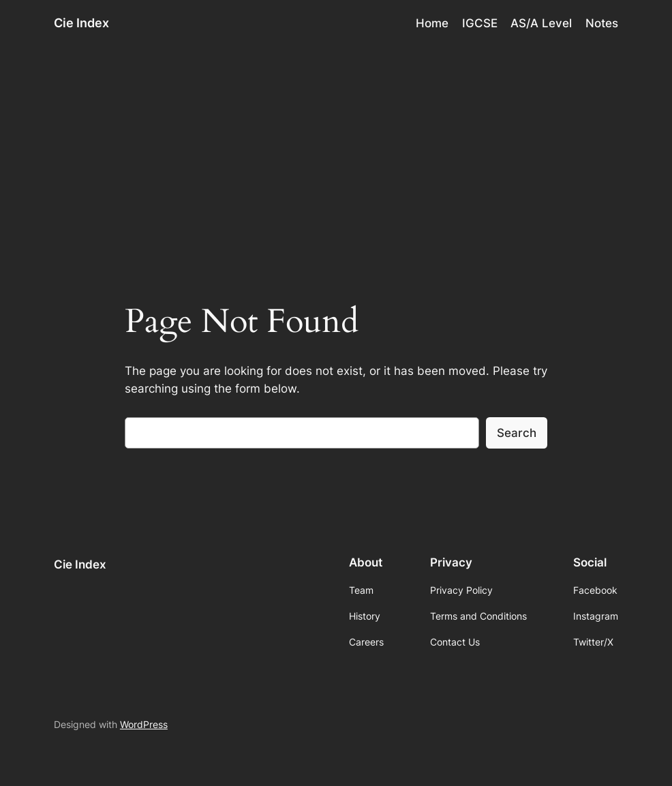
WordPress (144, 724)
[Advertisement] (336, 154)
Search (517, 433)
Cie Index (81, 23)
